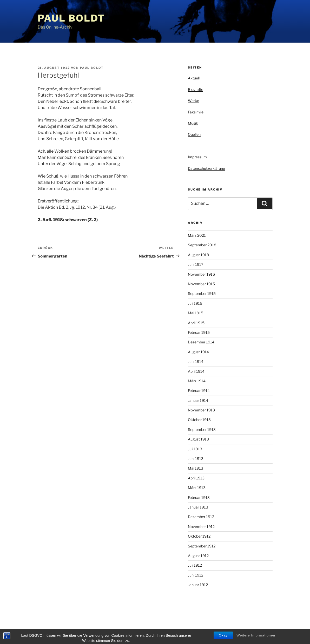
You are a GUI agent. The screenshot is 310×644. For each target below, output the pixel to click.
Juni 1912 (196, 575)
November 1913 (201, 410)
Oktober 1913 (199, 420)
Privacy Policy (48, 632)
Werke (193, 101)
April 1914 (196, 371)
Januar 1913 (198, 507)
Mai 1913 (196, 468)
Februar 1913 (199, 497)
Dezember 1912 (201, 517)
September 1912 (202, 546)
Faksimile (196, 112)
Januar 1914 (198, 400)
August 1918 (198, 255)
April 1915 (196, 323)
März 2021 (197, 235)
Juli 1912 (195, 565)
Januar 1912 (198, 585)
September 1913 (202, 429)
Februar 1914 (199, 391)
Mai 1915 (196, 313)
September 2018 (202, 245)
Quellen (194, 134)
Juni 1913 (196, 459)
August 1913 (198, 439)
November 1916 (201, 274)
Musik (193, 123)
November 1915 (201, 284)
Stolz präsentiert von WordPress (91, 632)
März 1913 (197, 488)
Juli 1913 (195, 449)
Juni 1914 (196, 361)
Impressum (197, 157)
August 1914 (198, 352)
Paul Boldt (71, 18)
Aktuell (194, 78)
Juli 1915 (195, 303)
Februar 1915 (199, 332)
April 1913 (196, 478)
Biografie (196, 89)
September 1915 (202, 293)
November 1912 (201, 527)
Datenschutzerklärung (206, 168)
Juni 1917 (196, 264)
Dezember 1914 (201, 342)
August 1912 (198, 556)
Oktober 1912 (199, 536)
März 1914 (197, 381)
